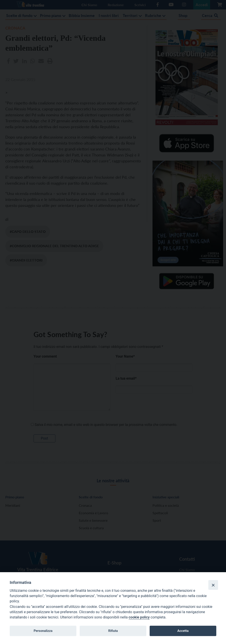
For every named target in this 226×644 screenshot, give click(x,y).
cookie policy (139, 617)
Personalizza (43, 631)
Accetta (183, 631)
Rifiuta (113, 631)
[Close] (213, 585)
